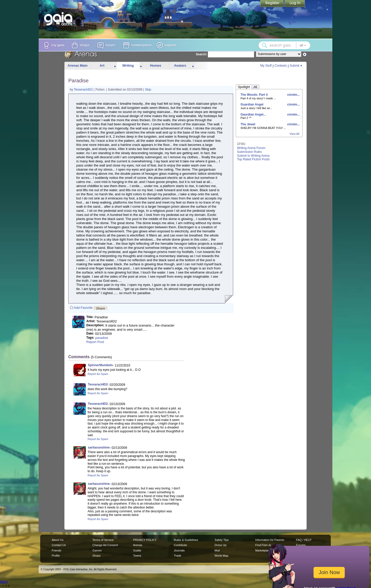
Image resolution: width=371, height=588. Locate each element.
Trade (178, 556)
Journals (179, 550)
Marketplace (263, 550)
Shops (96, 556)
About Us (58, 540)
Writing (128, 65)
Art (102, 65)
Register (272, 4)
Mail (217, 550)
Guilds (137, 550)
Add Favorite (83, 308)
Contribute (180, 545)
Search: (201, 54)
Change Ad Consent (105, 545)
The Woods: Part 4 (254, 95)
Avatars (180, 65)
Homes (155, 65)
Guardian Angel (252, 104)
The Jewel (248, 124)
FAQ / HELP (304, 540)
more (115, 66)
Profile (56, 556)
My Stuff (266, 66)
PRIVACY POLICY (145, 540)
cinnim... (293, 95)
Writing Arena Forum (251, 148)
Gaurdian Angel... (253, 115)
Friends (57, 550)
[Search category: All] (303, 45)
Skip (148, 90)
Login (295, 4)
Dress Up (221, 545)
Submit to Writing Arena (253, 156)
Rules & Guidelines (186, 540)
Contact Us (59, 545)
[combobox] (284, 45)
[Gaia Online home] (60, 19)
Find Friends (263, 545)
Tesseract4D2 (84, 90)
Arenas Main (77, 65)
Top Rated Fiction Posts (253, 159)
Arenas (138, 545)
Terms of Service (103, 540)
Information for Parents (270, 540)
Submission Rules (249, 152)
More (4, 582)
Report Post (95, 342)
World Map (221, 556)
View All (294, 134)
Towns (137, 556)
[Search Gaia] (265, 45)
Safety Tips (222, 540)
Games (97, 550)
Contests (281, 66)
